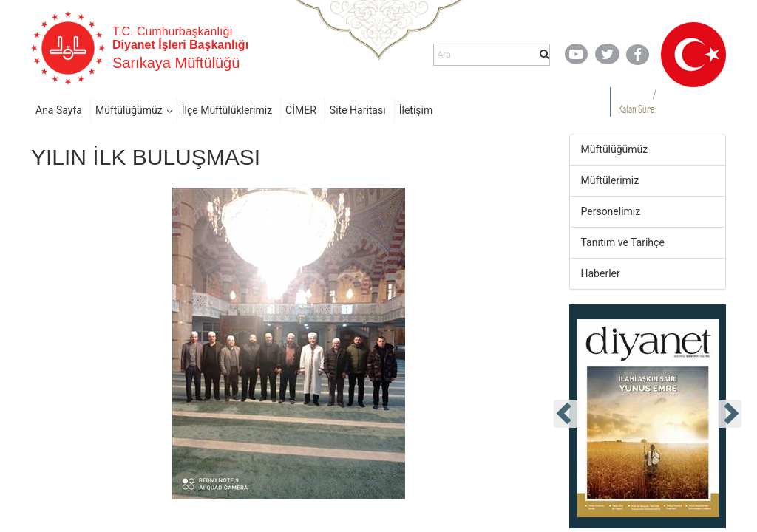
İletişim (416, 110)
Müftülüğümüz (129, 110)
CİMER (301, 110)
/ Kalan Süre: (637, 102)
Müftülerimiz (610, 180)
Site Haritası (358, 110)
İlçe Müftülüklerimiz (227, 110)
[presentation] (566, 414)
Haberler (601, 273)
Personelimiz (611, 211)
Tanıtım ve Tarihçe (623, 242)
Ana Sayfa (59, 110)
